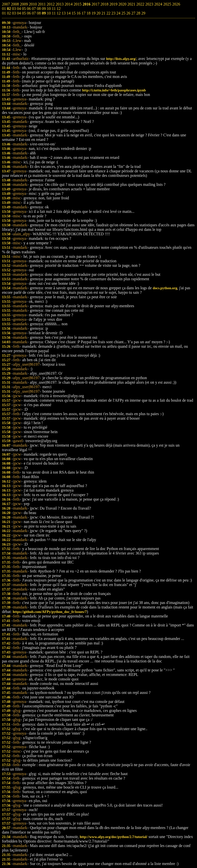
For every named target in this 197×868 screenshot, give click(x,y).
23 (113, 13)
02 (9, 13)
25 (123, 13)
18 (88, 13)
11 (54, 13)
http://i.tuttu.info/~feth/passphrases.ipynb (114, 90)
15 (73, 13)
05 (24, 13)
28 (138, 13)
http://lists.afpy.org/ (121, 59)
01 (4, 13)
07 (34, 13)
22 (108, 13)
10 (49, 13)
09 (44, 13)
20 (98, 13)
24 (118, 13)
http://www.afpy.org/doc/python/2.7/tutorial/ (114, 837)
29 (143, 13)
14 (68, 13)
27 (133, 13)
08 (39, 13)
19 (93, 13)
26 (128, 13)
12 (59, 13)
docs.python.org (165, 288)
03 (14, 13)
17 (83, 13)
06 (29, 13)
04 (19, 13)
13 (64, 13)
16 (78, 13)
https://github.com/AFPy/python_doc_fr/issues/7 (50, 612)
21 (103, 13)
